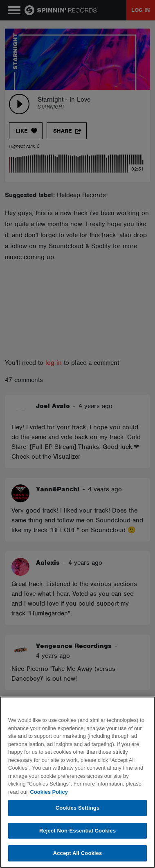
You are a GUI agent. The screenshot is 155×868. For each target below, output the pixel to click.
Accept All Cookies (78, 853)
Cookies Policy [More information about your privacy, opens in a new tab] (49, 792)
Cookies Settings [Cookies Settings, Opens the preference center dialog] (78, 808)
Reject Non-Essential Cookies (77, 831)
